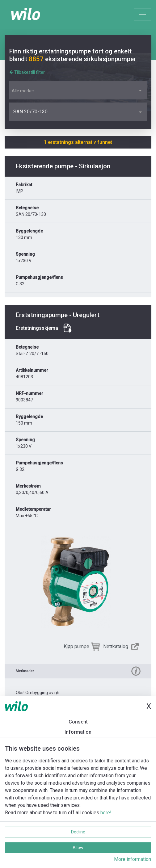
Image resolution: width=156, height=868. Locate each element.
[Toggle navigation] (142, 15)
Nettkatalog (116, 646)
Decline (78, 832)
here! (106, 813)
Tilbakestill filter (27, 72)
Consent (78, 722)
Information (78, 732)
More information (133, 859)
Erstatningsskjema (37, 328)
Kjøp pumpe (76, 646)
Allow (78, 848)
